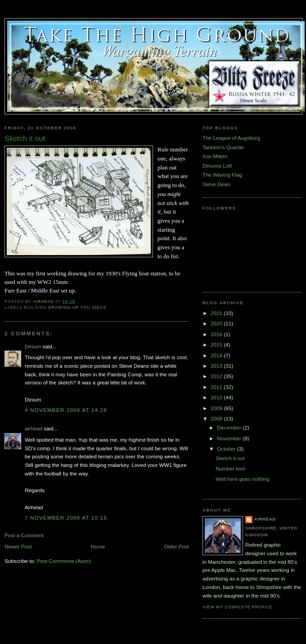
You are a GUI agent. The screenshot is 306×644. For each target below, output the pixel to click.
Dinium (33, 346)
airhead (34, 428)
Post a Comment (24, 535)
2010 (217, 397)
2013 (217, 366)
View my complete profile (237, 607)
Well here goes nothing (242, 479)
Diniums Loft (217, 166)
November (230, 438)
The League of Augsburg (231, 138)
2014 (217, 355)
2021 (217, 313)
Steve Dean (216, 184)
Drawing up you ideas (77, 307)
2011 (217, 387)
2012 (217, 376)
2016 (217, 334)
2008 (217, 418)
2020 (217, 323)
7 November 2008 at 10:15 (66, 518)
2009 (217, 408)
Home (98, 546)
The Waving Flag (222, 175)
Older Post (177, 546)
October (227, 449)
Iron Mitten (215, 156)
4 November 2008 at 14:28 (66, 410)
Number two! (230, 468)
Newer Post (18, 546)
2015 (217, 345)
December (230, 427)
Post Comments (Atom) (64, 561)
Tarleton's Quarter (223, 147)
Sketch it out (230, 458)
